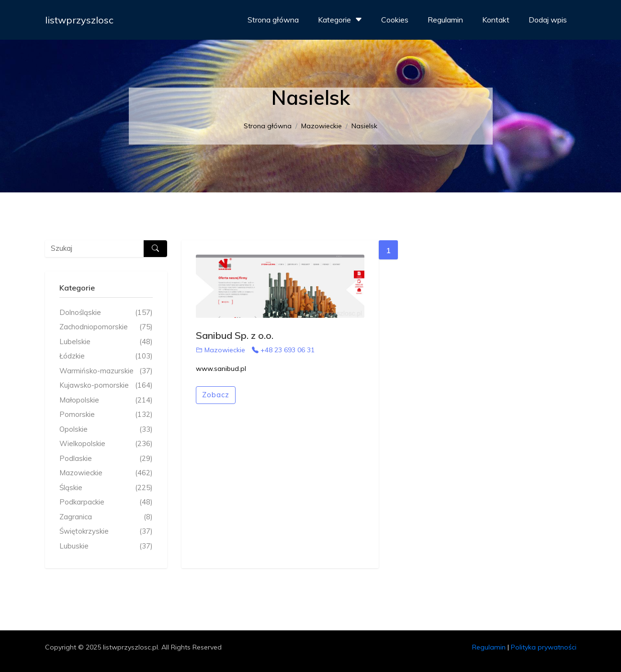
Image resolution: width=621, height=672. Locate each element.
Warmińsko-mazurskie (106, 371)
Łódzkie (106, 356)
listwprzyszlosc (79, 20)
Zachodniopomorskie (106, 327)
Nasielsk (364, 126)
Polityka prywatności (544, 647)
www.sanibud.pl (221, 369)
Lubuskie (106, 546)
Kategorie (341, 20)
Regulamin (445, 20)
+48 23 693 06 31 (283, 350)
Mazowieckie (322, 126)
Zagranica (106, 517)
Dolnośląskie (106, 313)
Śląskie (106, 488)
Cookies (395, 20)
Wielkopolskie (106, 444)
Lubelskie (106, 342)
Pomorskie (106, 415)
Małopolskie (106, 400)
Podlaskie (106, 459)
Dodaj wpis (548, 20)
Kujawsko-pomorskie (106, 386)
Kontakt (496, 20)
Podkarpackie (106, 502)
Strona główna (273, 20)
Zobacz (216, 395)
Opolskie (106, 430)
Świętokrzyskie (106, 532)
